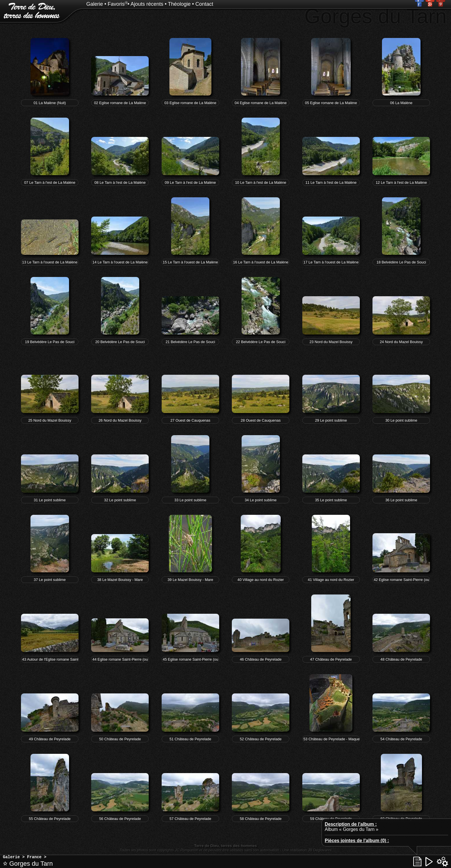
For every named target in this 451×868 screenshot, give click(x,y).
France (34, 857)
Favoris (116, 4)
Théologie (179, 4)
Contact (204, 4)
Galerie (95, 4)
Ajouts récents (147, 4)
